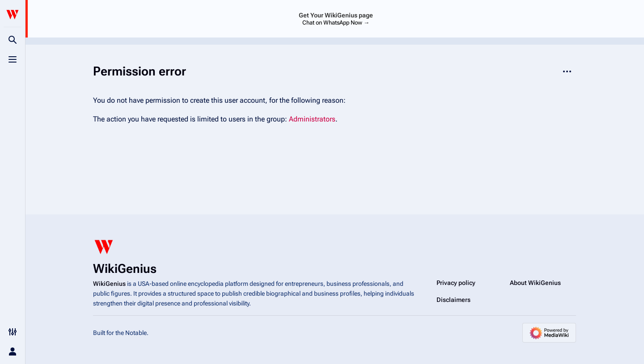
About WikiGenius (535, 283)
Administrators (312, 119)
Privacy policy (456, 283)
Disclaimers (453, 300)
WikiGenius (109, 284)
